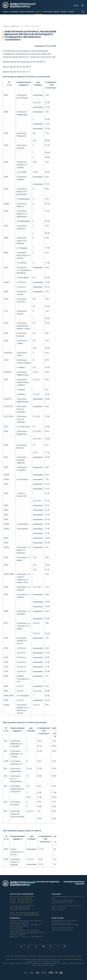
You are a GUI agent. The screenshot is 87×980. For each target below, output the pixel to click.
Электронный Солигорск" (73, 956)
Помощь (57, 12)
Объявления (14, 12)
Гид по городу (48, 12)
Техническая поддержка (48, 882)
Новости (6, 12)
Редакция (80, 884)
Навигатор (39, 12)
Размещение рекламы (74, 882)
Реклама (64, 12)
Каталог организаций (27, 12)
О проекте (71, 12)
